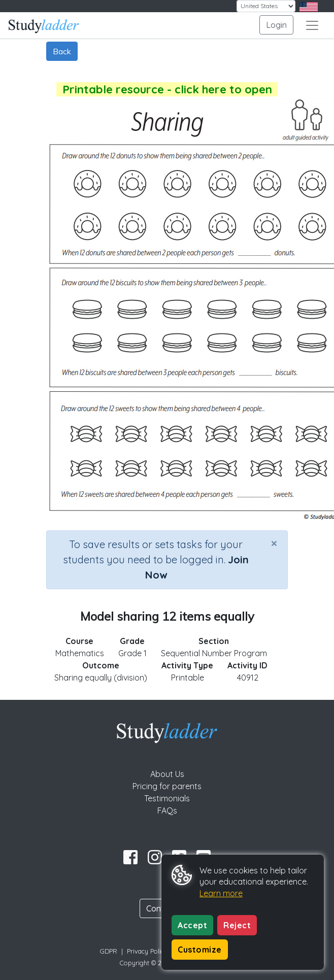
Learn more (221, 893)
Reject (237, 925)
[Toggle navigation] (312, 25)
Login (276, 25)
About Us (167, 774)
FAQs (167, 810)
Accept (192, 925)
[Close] (274, 543)
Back (62, 51)
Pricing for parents (167, 786)
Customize (200, 950)
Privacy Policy (147, 951)
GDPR (109, 951)
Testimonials (167, 798)
